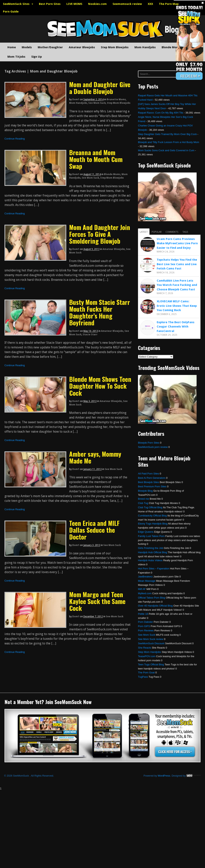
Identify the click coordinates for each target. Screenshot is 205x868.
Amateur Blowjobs (82, 47)
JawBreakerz (145, 577)
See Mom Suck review (151, 639)
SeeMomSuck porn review (153, 447)
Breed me (143, 499)
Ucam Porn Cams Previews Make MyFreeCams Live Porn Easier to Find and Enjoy (177, 243)
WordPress (164, 776)
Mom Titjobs (16, 57)
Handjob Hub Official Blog (153, 552)
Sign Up (37, 57)
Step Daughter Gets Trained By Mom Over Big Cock (167, 134)
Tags (185, 232)
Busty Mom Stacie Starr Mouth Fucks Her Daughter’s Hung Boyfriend (100, 312)
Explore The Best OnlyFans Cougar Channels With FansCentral (176, 327)
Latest (144, 232)
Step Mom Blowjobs (115, 47)
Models (27, 47)
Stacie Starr (90, 335)
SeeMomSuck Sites (16, 4)
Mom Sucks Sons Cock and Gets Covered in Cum (166, 150)
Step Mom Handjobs (149, 652)
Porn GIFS (144, 626)
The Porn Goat (146, 672)
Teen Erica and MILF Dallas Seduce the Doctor (94, 530)
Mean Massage (147, 581)
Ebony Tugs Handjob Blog (153, 524)
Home (12, 47)
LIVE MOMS (74, 4)
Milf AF (142, 589)
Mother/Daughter (50, 47)
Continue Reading (15, 139)
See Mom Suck (97, 103)
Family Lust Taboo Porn (151, 536)
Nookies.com (97, 4)
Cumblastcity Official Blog (152, 516)
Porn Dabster (145, 622)
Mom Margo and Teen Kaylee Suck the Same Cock (97, 601)
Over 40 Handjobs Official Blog (155, 606)
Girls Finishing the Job (151, 548)
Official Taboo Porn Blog (152, 598)
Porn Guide (11, 12)
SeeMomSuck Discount (151, 643)
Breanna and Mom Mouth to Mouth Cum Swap (96, 159)
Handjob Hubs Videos (150, 560)
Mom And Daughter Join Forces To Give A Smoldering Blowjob (100, 234)
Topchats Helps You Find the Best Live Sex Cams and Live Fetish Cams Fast (177, 264)
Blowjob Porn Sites (149, 443)
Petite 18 (143, 614)
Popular (157, 232)
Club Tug (143, 503)
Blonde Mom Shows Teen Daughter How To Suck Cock (100, 386)
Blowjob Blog (145, 491)
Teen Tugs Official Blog (151, 664)
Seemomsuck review (127, 4)
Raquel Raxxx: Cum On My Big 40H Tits (161, 113)
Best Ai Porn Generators (152, 478)
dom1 (76, 99)
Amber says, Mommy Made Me (95, 457)
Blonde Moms (171, 47)
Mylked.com (145, 593)
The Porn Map (169, 4)
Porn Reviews (146, 630)
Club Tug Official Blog (150, 507)
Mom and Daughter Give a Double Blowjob (100, 88)
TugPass (143, 677)
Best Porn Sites (50, 4)
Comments (172, 232)
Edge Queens (146, 532)
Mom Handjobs (145, 47)
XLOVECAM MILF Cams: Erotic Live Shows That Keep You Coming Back (177, 306)
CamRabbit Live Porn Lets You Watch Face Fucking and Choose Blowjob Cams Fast (177, 285)
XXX (150, 4)
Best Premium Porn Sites (152, 486)
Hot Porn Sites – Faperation (154, 569)
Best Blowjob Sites (149, 482)
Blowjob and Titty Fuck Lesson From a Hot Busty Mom (169, 142)
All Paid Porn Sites (149, 474)
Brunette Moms (116, 99)
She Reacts (145, 648)
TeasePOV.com (147, 656)
